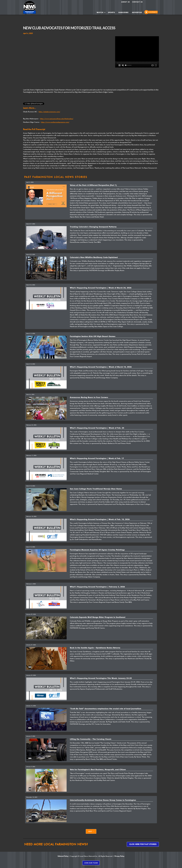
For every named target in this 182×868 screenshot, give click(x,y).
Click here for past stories (143, 844)
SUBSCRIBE (123, 12)
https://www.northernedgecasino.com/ (55, 122)
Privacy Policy (119, 856)
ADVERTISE (137, 12)
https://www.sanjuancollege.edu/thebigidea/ (57, 119)
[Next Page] (91, 831)
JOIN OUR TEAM (91, 863)
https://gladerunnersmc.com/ (49, 112)
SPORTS (111, 12)
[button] (101, 12)
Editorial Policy (63, 856)
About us (126, 2)
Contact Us (137, 2)
